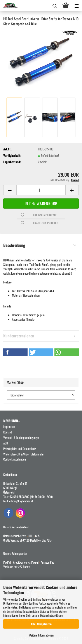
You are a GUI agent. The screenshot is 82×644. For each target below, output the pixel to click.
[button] (10, 190)
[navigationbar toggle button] (77, 6)
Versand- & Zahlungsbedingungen (21, 438)
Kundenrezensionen (19, 336)
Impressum (9, 427)
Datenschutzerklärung (51, 615)
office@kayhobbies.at (21, 501)
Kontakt (8, 432)
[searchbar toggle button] (55, 6)
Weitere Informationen (41, 635)
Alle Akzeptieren (41, 624)
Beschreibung (14, 245)
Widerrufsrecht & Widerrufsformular (24, 454)
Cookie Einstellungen (15, 459)
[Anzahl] (41, 190)
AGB (6, 443)
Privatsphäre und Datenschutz (20, 449)
